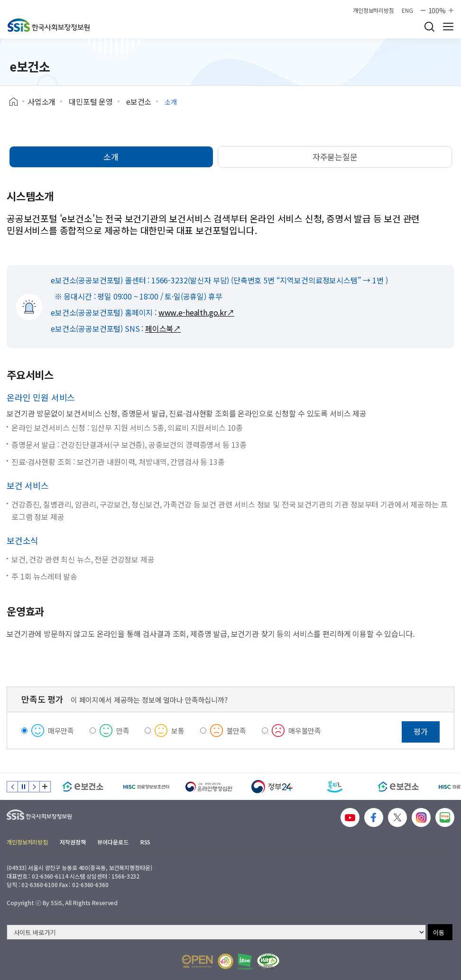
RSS (146, 842)
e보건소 (139, 101)
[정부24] (272, 787)
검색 (429, 27)
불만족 (237, 730)
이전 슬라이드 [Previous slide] (12, 787)
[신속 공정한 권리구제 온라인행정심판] (209, 787)
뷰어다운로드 (113, 842)
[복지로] (335, 787)
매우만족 (61, 730)
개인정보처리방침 (373, 10)
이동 (439, 932)
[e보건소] (83, 787)
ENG (407, 10)
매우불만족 (305, 730)
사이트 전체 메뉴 (448, 27)
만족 (123, 730)
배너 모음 (45, 787)
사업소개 (41, 101)
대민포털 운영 (91, 101)
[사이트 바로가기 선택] (216, 932)
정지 (23, 787)
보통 (178, 730)
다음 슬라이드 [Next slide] (34, 787)
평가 (421, 731)
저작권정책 (73, 842)
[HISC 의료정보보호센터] (146, 787)
